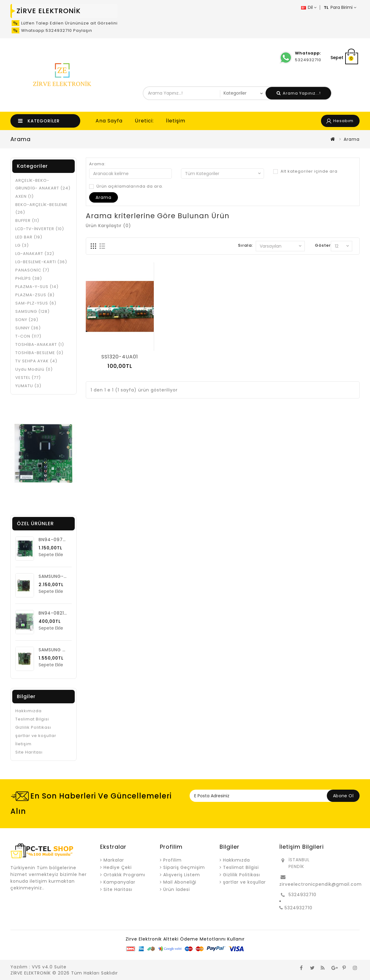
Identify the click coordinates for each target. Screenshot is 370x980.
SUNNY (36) (28, 328)
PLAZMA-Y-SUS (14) (37, 287)
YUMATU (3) (28, 386)
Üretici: (144, 121)
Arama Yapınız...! (299, 93)
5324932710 (302, 895)
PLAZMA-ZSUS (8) (35, 295)
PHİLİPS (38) (29, 278)
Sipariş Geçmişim (184, 867)
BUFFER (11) (27, 221)
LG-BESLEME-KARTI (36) (41, 262)
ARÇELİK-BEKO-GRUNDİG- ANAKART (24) (43, 184)
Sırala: (245, 245)
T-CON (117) (28, 336)
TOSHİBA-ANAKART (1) (40, 344)
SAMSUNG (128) (32, 311)
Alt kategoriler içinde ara (305, 171)
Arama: (97, 164)
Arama (352, 139)
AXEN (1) (25, 196)
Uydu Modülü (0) (34, 369)
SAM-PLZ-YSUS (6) (36, 303)
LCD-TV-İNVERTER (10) (40, 229)
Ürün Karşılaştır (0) (108, 226)
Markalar (114, 860)
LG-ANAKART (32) (35, 254)
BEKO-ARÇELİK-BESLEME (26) (42, 208)
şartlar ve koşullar (36, 736)
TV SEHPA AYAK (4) (36, 361)
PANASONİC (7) (32, 270)
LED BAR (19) (29, 237)
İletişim (176, 121)
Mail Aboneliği (180, 882)
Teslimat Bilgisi (32, 719)
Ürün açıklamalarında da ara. (126, 186)
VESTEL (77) (28, 378)
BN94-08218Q (55, 613)
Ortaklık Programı (124, 875)
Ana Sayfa (109, 121)
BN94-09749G (56, 540)
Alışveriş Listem (182, 875)
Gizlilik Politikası (33, 727)
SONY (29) (27, 320)
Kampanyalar (119, 882)
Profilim (172, 860)
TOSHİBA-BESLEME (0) (39, 353)
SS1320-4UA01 (120, 357)
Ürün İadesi (177, 889)
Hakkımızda (28, 711)
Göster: (323, 245)
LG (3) (22, 245)
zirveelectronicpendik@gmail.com (321, 884)
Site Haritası (29, 752)
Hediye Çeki (118, 867)
